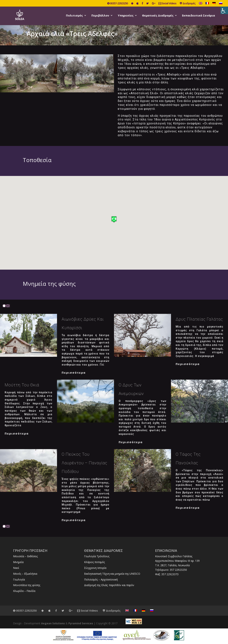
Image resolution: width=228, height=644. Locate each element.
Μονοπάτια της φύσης (27, 585)
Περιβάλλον (100, 16)
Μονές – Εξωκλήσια (25, 574)
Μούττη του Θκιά (22, 385)
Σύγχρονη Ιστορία (95, 568)
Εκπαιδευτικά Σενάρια (198, 16)
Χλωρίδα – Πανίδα (24, 591)
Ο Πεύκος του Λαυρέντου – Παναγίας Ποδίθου (84, 463)
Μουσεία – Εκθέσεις (25, 556)
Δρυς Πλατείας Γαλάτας (199, 319)
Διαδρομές (188, 4)
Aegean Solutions (53, 623)
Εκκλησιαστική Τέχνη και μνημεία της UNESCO (112, 574)
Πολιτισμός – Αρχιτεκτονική (101, 579)
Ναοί (16, 568)
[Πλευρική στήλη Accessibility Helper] (224, 10)
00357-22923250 (118, 4)
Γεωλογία (19, 579)
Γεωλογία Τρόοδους (97, 556)
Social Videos (167, 4)
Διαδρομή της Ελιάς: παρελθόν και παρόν (109, 585)
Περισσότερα (74, 372)
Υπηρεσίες (126, 16)
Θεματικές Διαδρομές (158, 16)
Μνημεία (18, 562)
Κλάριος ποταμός (94, 562)
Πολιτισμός (74, 16)
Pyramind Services (81, 623)
